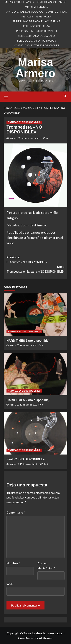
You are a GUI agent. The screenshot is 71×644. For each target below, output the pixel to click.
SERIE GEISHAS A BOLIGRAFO (36, 36)
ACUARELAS (53, 21)
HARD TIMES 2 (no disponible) (28, 400)
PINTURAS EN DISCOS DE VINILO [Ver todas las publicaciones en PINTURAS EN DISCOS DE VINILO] (24, 122)
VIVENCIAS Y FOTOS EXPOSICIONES (36, 45)
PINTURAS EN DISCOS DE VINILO (37, 31)
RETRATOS (49, 41)
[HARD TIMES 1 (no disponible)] (35, 315)
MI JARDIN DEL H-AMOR (19, 2)
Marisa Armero (35, 68)
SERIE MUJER (43, 16)
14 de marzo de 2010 (31, 138)
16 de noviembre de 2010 (31, 464)
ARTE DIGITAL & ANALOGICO (25, 12)
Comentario (16, 512)
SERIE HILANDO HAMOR (51, 2)
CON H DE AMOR (56, 12)
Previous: (35, 260)
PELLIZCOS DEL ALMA (36, 26)
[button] (7, 96)
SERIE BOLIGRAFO (28, 41)
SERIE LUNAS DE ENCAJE (28, 21)
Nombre (13, 563)
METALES (27, 16)
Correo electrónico (46, 566)
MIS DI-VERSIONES (36, 7)
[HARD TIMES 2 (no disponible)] (35, 374)
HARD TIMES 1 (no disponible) (28, 341)
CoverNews (26, 638)
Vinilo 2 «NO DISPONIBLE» (25, 459)
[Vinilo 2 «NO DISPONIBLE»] (35, 433)
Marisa (13, 138)
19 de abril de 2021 (29, 345)
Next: (35, 270)
